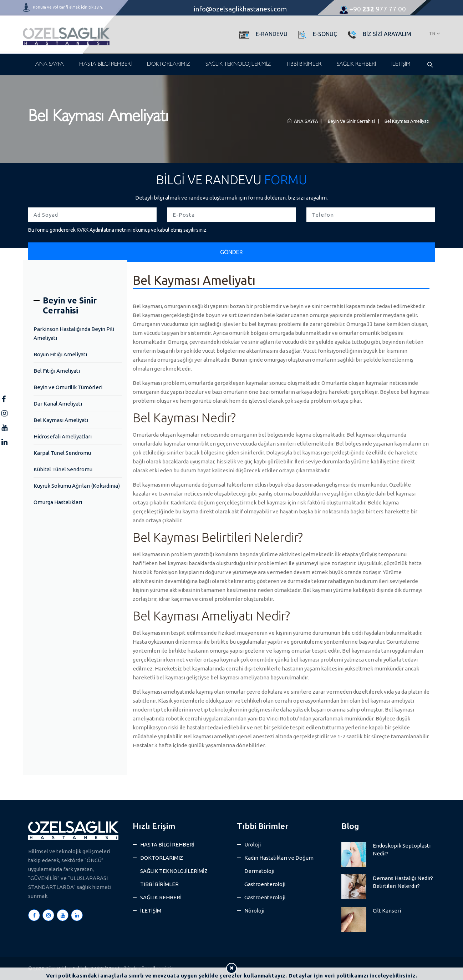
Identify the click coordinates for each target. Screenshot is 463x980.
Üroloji (253, 845)
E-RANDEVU (272, 34)
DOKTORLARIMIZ (169, 65)
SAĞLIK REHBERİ (356, 65)
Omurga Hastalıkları (58, 502)
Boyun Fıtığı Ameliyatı (60, 354)
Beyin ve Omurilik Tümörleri (68, 387)
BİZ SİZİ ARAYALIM (387, 34)
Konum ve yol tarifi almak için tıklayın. (68, 7)
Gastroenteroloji (265, 884)
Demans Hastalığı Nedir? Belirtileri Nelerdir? (403, 882)
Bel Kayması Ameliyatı (406, 121)
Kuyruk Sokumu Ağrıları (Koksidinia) (77, 486)
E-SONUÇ (325, 34)
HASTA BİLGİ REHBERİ (105, 65)
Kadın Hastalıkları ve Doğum (279, 858)
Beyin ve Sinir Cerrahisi (350, 121)
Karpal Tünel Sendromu (62, 453)
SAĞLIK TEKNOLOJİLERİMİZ (238, 65)
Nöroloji (254, 911)
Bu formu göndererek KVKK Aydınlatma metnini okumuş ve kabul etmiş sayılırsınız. (118, 230)
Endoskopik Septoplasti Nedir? (402, 850)
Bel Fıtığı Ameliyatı (57, 371)
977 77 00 (373, 9)
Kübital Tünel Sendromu (63, 469)
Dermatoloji (259, 871)
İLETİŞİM (401, 65)
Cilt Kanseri (387, 911)
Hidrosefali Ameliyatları (63, 436)
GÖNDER (231, 252)
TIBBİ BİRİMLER (304, 65)
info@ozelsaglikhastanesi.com (240, 9)
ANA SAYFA (50, 65)
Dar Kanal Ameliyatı (58, 404)
